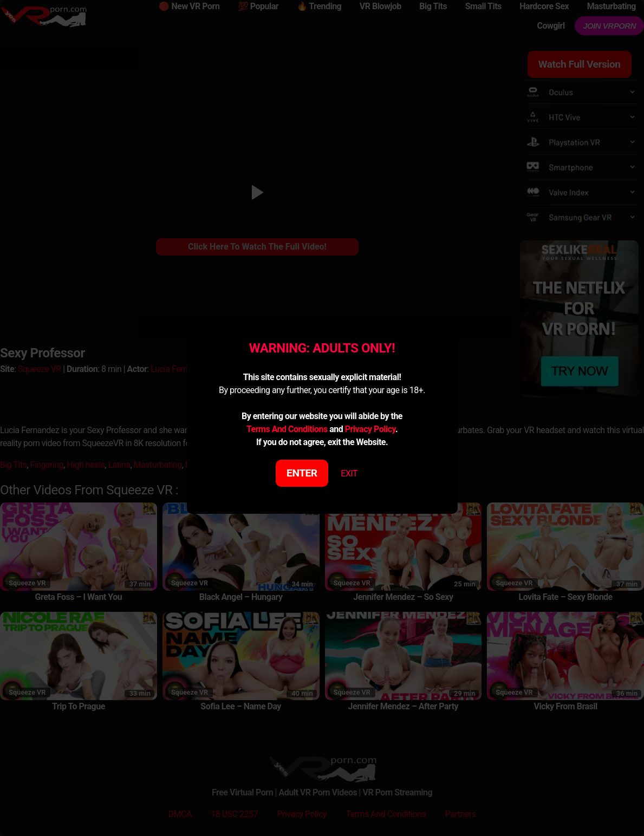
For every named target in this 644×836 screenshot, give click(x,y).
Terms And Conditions (287, 429)
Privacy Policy (370, 429)
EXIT (349, 473)
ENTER (302, 473)
